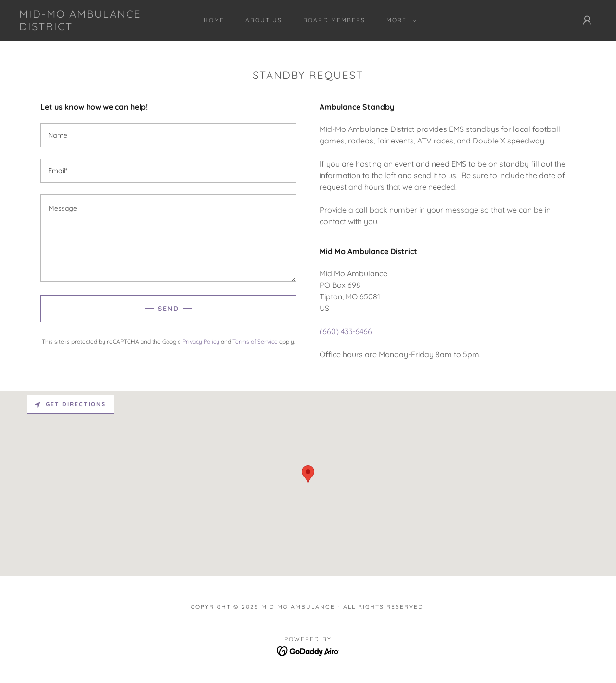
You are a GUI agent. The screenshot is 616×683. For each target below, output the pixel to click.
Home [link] (214, 20)
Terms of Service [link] (255, 341)
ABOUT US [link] (264, 20)
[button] (399, 20)
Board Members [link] (334, 20)
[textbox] (168, 135)
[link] (98, 27)
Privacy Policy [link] (201, 341)
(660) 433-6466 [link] (346, 331)
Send (168, 309)
